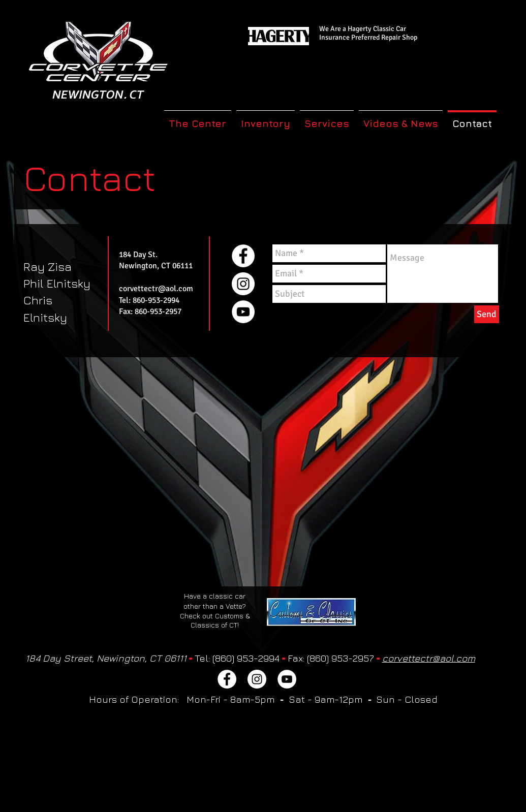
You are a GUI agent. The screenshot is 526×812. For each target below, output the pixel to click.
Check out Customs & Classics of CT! (215, 620)
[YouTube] (243, 312)
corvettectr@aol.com (156, 289)
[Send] (487, 314)
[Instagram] (243, 284)
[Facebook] (243, 256)
